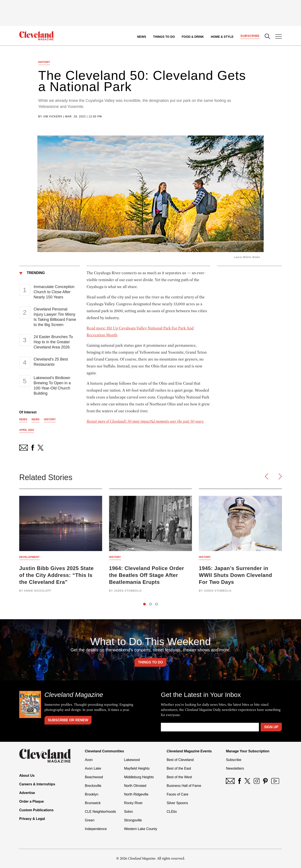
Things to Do (164, 37)
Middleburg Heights (139, 777)
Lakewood (132, 760)
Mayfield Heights (137, 768)
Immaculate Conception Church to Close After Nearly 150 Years (54, 292)
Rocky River (133, 803)
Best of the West (179, 777)
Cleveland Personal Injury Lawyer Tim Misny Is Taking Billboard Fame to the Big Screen (55, 317)
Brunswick (93, 803)
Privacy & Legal (32, 819)
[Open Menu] (279, 37)
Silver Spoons (177, 803)
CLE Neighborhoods (100, 812)
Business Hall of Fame (184, 786)
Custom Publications (36, 810)
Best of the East (179, 768)
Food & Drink (193, 37)
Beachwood (94, 777)
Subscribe (250, 36)
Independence (96, 829)
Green (90, 820)
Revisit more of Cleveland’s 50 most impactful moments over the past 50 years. (145, 421)
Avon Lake (93, 768)
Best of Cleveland (180, 760)
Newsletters (235, 768)
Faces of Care (177, 794)
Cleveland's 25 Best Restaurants (51, 362)
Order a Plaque (32, 801)
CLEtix (172, 812)
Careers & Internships (37, 784)
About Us (27, 776)
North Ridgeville (136, 794)
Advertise (27, 793)
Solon (128, 812)
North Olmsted (135, 786)
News (142, 37)
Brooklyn (92, 794)
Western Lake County (141, 829)
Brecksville (93, 786)
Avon (89, 760)
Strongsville (133, 820)
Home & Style (222, 37)
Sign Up (271, 727)
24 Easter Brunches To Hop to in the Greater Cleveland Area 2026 (53, 342)
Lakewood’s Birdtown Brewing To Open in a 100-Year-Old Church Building (52, 386)
